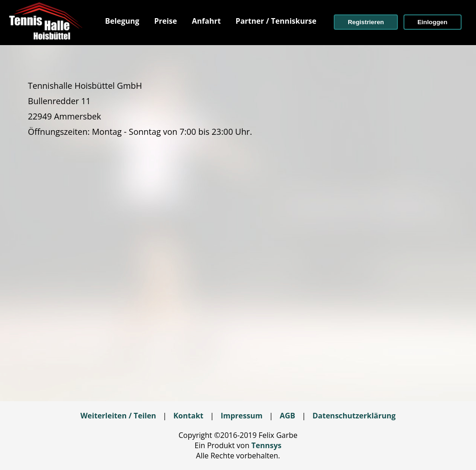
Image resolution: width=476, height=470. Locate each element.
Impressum (242, 416)
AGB (288, 416)
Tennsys (267, 445)
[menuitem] (122, 21)
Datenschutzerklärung (354, 416)
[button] (366, 22)
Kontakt (188, 416)
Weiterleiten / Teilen (118, 416)
